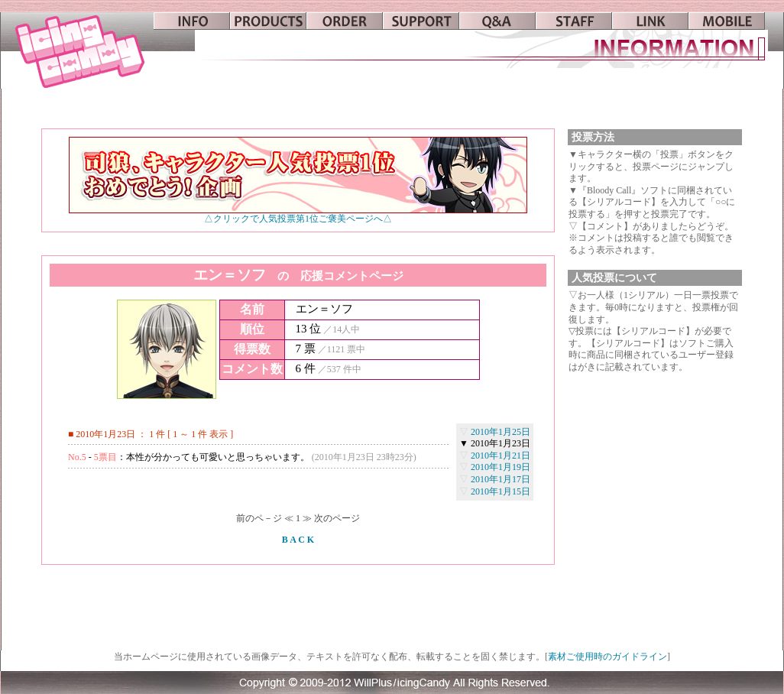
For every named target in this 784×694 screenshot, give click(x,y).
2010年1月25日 (501, 432)
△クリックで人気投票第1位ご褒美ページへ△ (298, 214)
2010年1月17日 (501, 479)
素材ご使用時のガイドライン (607, 657)
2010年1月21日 (501, 456)
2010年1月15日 (501, 491)
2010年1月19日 (501, 467)
